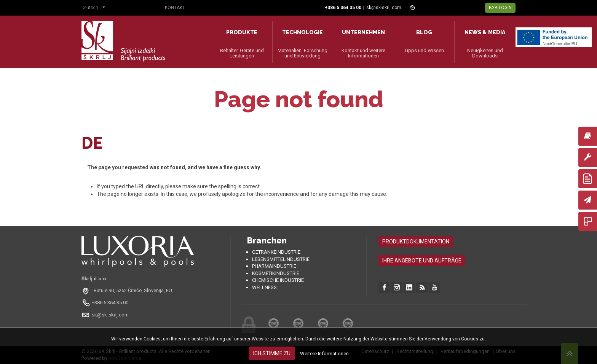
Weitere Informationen (324, 354)
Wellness (264, 287)
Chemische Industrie (278, 280)
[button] (95, 8)
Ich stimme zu (272, 353)
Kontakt (175, 8)
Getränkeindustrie (276, 252)
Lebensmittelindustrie (281, 259)
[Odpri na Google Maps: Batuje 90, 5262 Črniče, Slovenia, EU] (128, 291)
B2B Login (500, 8)
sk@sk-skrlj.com (384, 8)
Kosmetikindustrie (276, 273)
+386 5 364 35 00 (110, 303)
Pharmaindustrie (274, 266)
